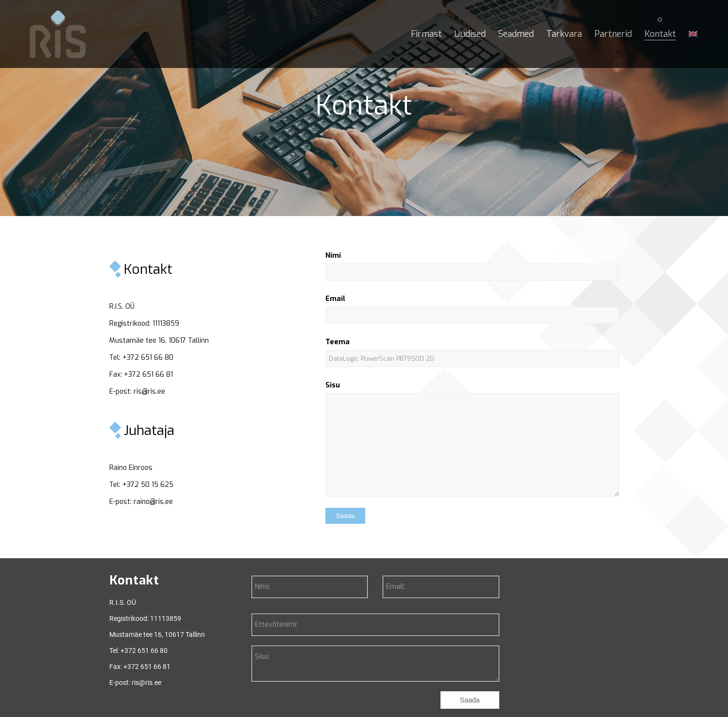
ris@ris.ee (149, 392)
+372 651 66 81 (148, 375)
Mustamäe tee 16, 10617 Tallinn (159, 341)
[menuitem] (426, 34)
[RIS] (58, 34)
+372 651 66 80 (148, 358)
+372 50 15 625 (148, 485)
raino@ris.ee (153, 502)
